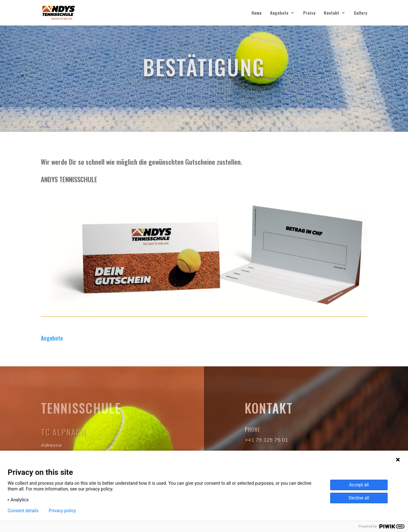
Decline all (359, 498)
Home (257, 13)
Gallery (361, 13)
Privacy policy (62, 511)
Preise (309, 13)
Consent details (23, 511)
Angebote (279, 13)
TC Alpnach (63, 432)
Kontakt (331, 13)
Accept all (359, 485)
